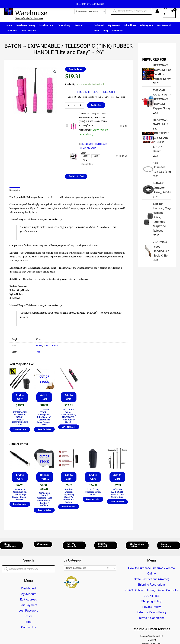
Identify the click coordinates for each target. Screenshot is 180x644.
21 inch (47, 346)
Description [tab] (15, 190)
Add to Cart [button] (20, 396)
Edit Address (28, 590)
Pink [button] (85, 160)
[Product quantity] (75, 105)
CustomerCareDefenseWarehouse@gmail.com (152, 619)
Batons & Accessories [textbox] (87, 11)
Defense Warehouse (31, 9)
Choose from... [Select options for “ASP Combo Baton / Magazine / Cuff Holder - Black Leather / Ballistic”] (44, 473)
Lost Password (28, 598)
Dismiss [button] (100, 4)
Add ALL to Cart (76, 176)
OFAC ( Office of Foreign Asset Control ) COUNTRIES (151, 574)
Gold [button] (96, 156)
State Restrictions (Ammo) (151, 566)
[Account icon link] (157, 11)
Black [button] (86, 156)
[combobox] (90, 11)
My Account (28, 587)
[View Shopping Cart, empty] (169, 11)
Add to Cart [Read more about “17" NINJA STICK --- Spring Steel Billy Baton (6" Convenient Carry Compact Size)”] (44, 396)
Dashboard (28, 583)
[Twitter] (34, 631)
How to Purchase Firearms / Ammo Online (152, 562)
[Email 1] (52, 631)
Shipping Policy (152, 578)
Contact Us (29, 610)
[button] (55, 72)
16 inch (39, 346)
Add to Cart (96, 105)
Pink (38, 352)
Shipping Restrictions (151, 570)
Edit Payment (28, 594)
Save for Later (75, 69)
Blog (28, 606)
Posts (29, 602)
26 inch (54, 346)
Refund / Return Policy (152, 586)
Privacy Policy (152, 582)
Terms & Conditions (152, 590)
